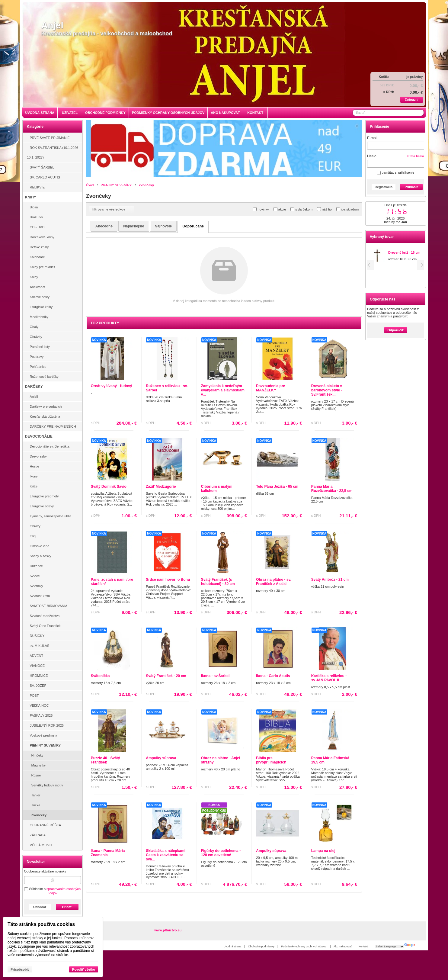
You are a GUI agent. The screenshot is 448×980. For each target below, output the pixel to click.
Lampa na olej (323, 851)
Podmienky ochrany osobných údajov (304, 946)
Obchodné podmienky (261, 946)
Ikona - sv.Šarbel (215, 676)
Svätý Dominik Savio (109, 487)
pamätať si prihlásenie (395, 172)
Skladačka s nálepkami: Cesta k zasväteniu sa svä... (166, 855)
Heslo (372, 156)
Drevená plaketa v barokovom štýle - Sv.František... (327, 390)
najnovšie (163, 226)
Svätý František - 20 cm (166, 676)
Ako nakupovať (343, 946)
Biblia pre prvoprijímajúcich (271, 760)
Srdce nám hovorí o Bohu (168, 580)
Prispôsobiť (20, 969)
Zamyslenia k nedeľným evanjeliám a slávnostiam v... (223, 390)
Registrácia (384, 187)
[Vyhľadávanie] (388, 113)
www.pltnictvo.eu (168, 930)
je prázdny (414, 77)
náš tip (324, 209)
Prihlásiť (411, 187)
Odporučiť (395, 330)
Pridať (67, 907)
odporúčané (193, 226)
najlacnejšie (134, 226)
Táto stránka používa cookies (41, 924)
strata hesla (416, 156)
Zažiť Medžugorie (161, 487)
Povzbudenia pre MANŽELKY (270, 388)
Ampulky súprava (161, 758)
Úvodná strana (233, 946)
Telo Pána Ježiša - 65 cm (277, 487)
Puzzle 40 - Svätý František (106, 760)
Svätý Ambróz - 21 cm (330, 580)
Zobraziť (411, 100)
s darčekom (301, 209)
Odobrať (40, 907)
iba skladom (348, 209)
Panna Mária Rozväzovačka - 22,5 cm (332, 489)
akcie (280, 209)
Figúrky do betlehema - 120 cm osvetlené (221, 853)
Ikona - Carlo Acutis (273, 676)
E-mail (372, 138)
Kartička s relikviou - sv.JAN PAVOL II (329, 678)
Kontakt (363, 946)
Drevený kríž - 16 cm (404, 252)
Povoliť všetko (84, 969)
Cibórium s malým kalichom (217, 489)
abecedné (104, 226)
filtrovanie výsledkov (112, 209)
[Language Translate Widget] (389, 946)
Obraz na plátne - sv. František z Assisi (274, 582)
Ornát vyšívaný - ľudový (112, 386)
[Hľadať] (420, 113)
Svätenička (100, 676)
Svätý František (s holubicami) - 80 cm (218, 582)
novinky (261, 209)
